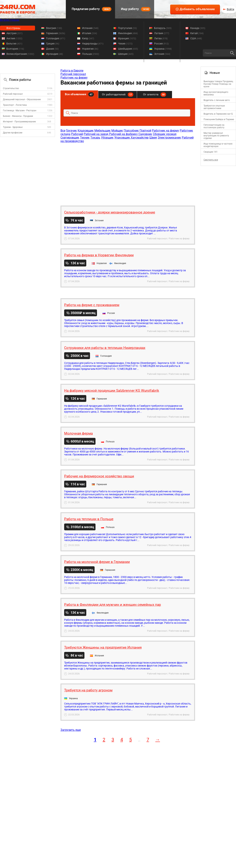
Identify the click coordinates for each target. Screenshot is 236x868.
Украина (163, 49)
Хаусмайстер (140, 138)
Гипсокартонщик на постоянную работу (214, 126)
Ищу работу (135, 9)
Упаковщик (123, 138)
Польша (91, 54)
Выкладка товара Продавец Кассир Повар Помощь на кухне (218, 84)
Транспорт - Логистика (15, 105)
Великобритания (20, 54)
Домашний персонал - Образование (22, 99)
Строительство (11, 88)
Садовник (145, 134)
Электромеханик (169, 138)
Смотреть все (211, 160)
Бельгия (14, 44)
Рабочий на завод (96, 134)
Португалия (127, 28)
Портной (145, 131)
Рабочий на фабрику (124, 134)
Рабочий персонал (13, 94)
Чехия (125, 44)
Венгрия (54, 28)
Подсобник (131, 131)
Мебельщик (103, 131)
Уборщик (107, 138)
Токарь (95, 138)
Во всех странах (10, 20)
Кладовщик (86, 131)
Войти (230, 9)
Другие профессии (13, 133)
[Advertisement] (128, 172)
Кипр (88, 38)
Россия (161, 44)
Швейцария (128, 49)
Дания (52, 49)
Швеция (126, 54)
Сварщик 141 (211, 152)
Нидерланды (93, 44)
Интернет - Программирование (19, 122)
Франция (127, 38)
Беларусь (163, 28)
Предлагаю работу (91, 9)
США (196, 38)
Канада (198, 28)
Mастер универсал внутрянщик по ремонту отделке (216, 136)
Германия (56, 33)
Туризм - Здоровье (13, 127)
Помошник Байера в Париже (219, 119)
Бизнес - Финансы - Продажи (18, 116)
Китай (197, 33)
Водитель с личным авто (217, 100)
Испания (90, 28)
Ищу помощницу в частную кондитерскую (218, 145)
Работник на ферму (74, 78)
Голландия (56, 38)
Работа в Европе (72, 71)
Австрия (14, 33)
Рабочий (77, 134)
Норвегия (90, 49)
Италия (90, 33)
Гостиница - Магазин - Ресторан (20, 111)
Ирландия (54, 54)
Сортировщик (70, 138)
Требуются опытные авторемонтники (214, 107)
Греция (53, 44)
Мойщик (117, 131)
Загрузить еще (71, 730)
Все (63, 131)
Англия (14, 38)
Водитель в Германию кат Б (218, 114)
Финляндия (128, 33)
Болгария (15, 49)
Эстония (162, 54)
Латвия (162, 33)
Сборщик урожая (165, 134)
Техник (85, 138)
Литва (161, 38)
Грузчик (71, 131)
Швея (153, 138)
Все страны (13, 28)
